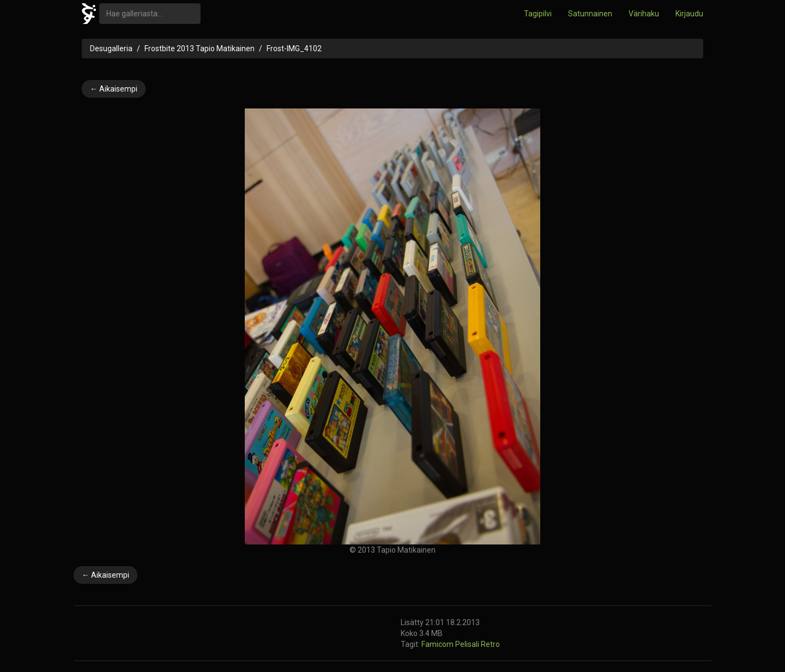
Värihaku (644, 14)
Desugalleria (111, 49)
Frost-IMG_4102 (294, 49)
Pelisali (468, 644)
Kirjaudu (689, 14)
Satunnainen (590, 14)
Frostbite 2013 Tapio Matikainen (200, 49)
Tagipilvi (538, 14)
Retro (490, 644)
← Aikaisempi (114, 89)
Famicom (438, 644)
